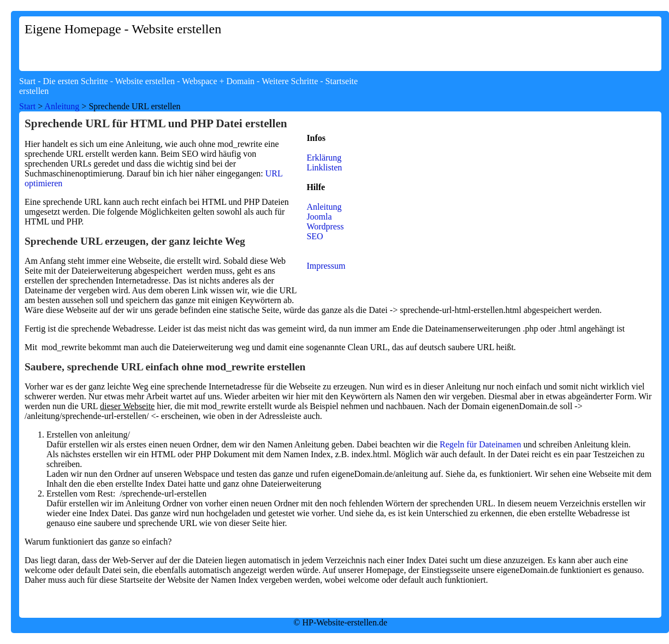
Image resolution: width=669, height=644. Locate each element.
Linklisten (324, 167)
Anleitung (62, 106)
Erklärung (324, 158)
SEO (315, 236)
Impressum (326, 266)
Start (27, 81)
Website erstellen (145, 81)
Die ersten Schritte (76, 81)
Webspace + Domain (218, 81)
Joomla (319, 217)
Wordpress (325, 226)
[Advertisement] (471, 94)
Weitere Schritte (290, 81)
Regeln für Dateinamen (480, 444)
